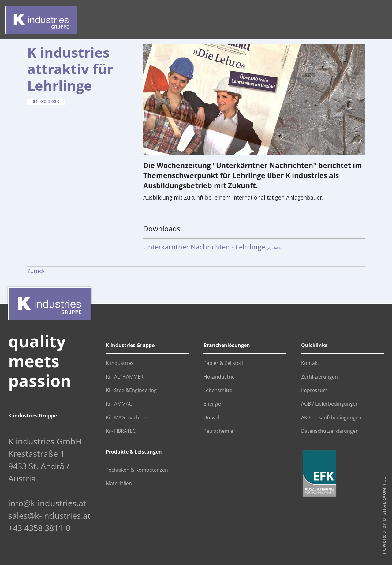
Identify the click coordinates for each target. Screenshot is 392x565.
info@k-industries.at (47, 503)
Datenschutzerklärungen (330, 431)
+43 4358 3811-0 (39, 528)
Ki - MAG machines (127, 417)
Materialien (119, 483)
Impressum (314, 390)
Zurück (36, 271)
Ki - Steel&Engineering (131, 390)
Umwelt (212, 417)
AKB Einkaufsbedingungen (331, 417)
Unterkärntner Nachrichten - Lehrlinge (213, 247)
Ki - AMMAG (119, 404)
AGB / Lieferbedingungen (330, 404)
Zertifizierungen (319, 377)
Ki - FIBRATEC (121, 431)
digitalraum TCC (384, 499)
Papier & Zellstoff (223, 363)
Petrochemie (218, 431)
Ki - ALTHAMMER (125, 377)
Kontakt (310, 363)
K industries (120, 363)
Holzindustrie (219, 377)
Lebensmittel (218, 390)
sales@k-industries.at (49, 516)
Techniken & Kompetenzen (137, 470)
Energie (212, 404)
